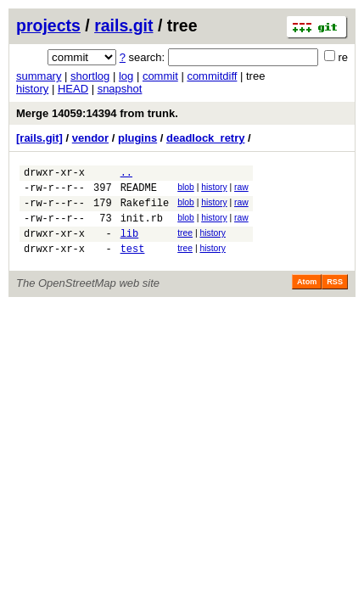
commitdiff (212, 76)
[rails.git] (39, 138)
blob (186, 190)
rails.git (123, 25)
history (32, 89)
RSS (335, 297)
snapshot (120, 89)
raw (241, 190)
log (126, 76)
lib (130, 246)
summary (39, 76)
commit (160, 76)
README (139, 192)
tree (185, 243)
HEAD (73, 89)
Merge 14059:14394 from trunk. (97, 113)
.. (126, 174)
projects (48, 25)
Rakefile (145, 210)
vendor (90, 138)
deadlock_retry (206, 138)
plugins (137, 138)
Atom (307, 297)
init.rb (142, 228)
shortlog (90, 76)
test (133, 263)
